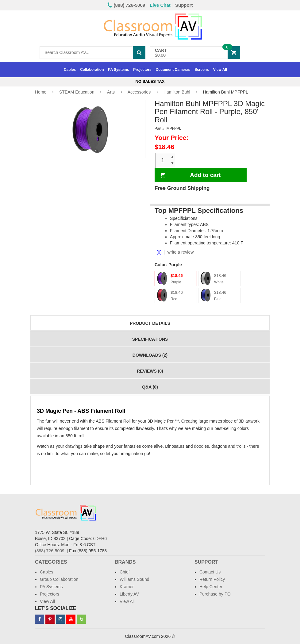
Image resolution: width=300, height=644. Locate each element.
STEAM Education (77, 92)
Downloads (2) (150, 355)
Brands (125, 562)
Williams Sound (134, 579)
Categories (51, 562)
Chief (125, 572)
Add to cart (205, 175)
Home (41, 92)
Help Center (211, 587)
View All (220, 70)
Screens (202, 70)
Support (184, 5)
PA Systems (118, 70)
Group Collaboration (59, 579)
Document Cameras (173, 70)
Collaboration (92, 70)
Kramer (127, 587)
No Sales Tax (150, 81)
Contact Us (210, 572)
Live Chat (160, 5)
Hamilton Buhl (177, 92)
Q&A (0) (150, 387)
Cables (70, 70)
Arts (111, 92)
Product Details (150, 323)
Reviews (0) (150, 371)
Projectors (142, 70)
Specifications (150, 339)
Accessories (139, 92)
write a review (180, 252)
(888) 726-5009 (50, 551)
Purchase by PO (215, 594)
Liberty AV (129, 594)
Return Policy (212, 579)
